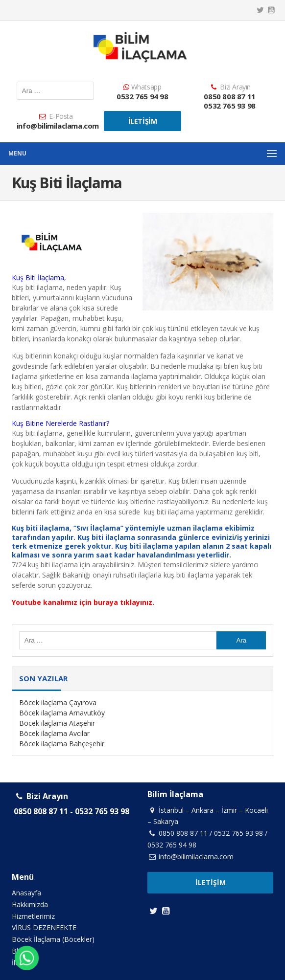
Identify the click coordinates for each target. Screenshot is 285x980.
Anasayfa (26, 893)
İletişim (143, 121)
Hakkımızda (30, 904)
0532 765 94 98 (142, 96)
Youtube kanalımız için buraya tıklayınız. (83, 602)
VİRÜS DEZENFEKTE (44, 927)
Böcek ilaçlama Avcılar (54, 733)
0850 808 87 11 (229, 96)
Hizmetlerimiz (33, 916)
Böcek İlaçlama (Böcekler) (53, 939)
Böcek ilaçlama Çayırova (58, 702)
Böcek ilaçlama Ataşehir (57, 723)
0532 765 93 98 (229, 106)
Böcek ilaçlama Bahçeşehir (62, 744)
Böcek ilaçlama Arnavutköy (62, 713)
